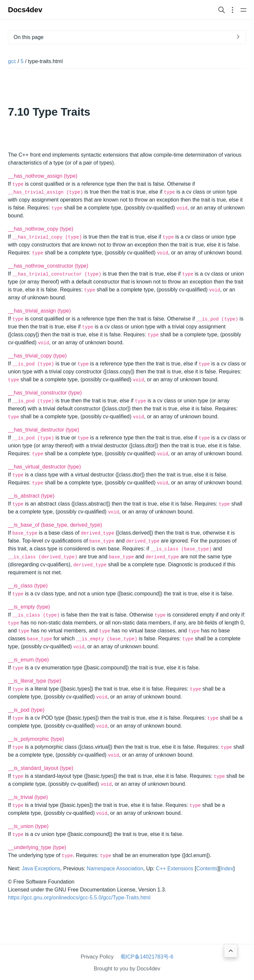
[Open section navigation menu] (233, 10)
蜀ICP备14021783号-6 (147, 957)
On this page (29, 37)
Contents (207, 868)
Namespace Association (115, 868)
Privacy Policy (97, 957)
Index (227, 868)
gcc (12, 61)
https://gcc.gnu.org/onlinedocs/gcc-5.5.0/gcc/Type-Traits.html (79, 898)
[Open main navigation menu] (243, 10)
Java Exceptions (41, 868)
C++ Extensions (174, 868)
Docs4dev (25, 10)
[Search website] (222, 10)
